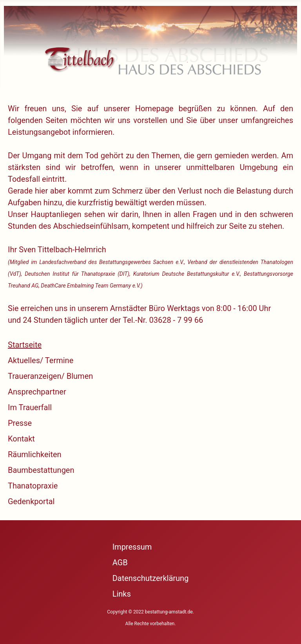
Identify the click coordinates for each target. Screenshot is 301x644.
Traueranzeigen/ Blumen (50, 376)
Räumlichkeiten (35, 454)
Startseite (25, 345)
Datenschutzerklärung (151, 578)
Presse (20, 423)
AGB (120, 563)
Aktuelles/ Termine (41, 360)
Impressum (132, 547)
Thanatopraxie (33, 486)
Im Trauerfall (30, 407)
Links (122, 594)
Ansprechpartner (37, 392)
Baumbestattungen (41, 470)
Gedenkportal (31, 501)
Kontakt (21, 439)
